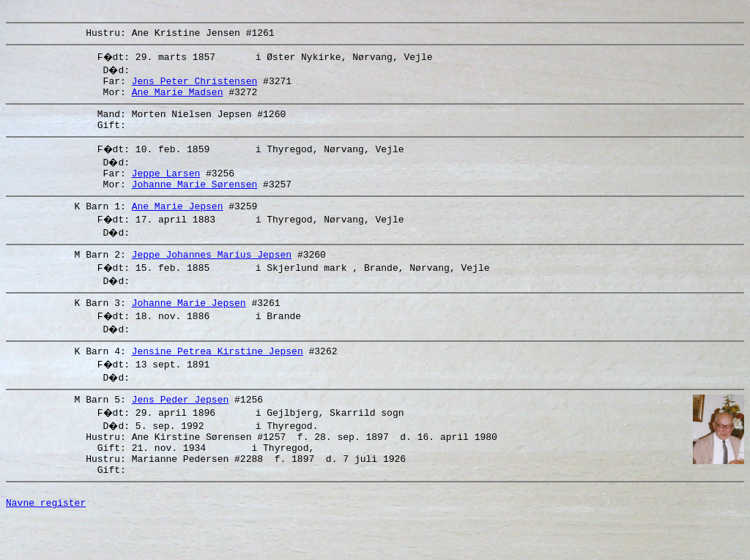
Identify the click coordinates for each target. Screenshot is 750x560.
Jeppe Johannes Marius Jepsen (212, 276)
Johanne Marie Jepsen (189, 326)
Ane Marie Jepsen (178, 225)
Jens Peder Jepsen (181, 428)
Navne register (46, 544)
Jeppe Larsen (166, 188)
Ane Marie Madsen (178, 100)
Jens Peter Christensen (195, 87)
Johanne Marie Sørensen (195, 201)
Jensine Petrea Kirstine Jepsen (218, 377)
